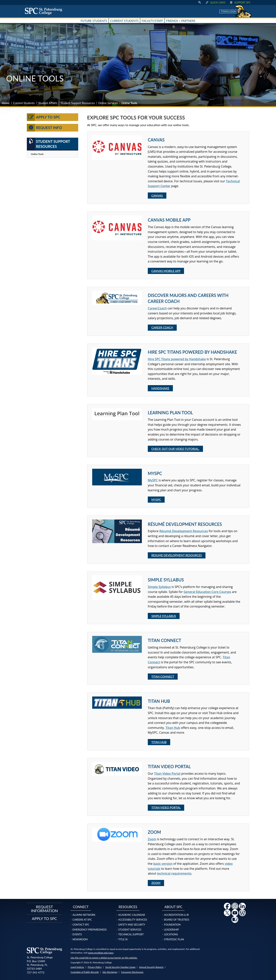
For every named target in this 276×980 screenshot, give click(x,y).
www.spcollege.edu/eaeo (101, 953)
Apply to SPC (44, 117)
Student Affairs (48, 103)
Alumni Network (84, 915)
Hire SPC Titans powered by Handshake (177, 359)
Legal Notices (77, 967)
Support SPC (240, 2)
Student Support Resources (78, 103)
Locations (171, 934)
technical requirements (174, 873)
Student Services (130, 930)
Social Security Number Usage (120, 967)
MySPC (153, 480)
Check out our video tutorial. (175, 449)
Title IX (123, 939)
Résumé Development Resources (184, 531)
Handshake (160, 388)
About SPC (173, 907)
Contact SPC (81, 925)
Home (6, 103)
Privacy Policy (95, 967)
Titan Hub (173, 728)
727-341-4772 (36, 972)
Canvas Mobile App (166, 271)
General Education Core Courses (207, 592)
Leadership (171, 930)
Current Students (24, 103)
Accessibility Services (133, 920)
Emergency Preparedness (90, 930)
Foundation (172, 925)
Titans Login (229, 11)
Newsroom (80, 939)
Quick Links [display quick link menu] (215, 2)
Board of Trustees (177, 920)
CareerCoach (157, 308)
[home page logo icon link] (45, 11)
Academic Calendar (132, 915)
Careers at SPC (82, 920)
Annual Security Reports (151, 967)
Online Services (108, 103)
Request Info (44, 128)
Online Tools (37, 154)
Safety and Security (132, 925)
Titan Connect (163, 677)
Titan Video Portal (167, 774)
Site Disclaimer (110, 972)
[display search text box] (200, 2)
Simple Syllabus (159, 587)
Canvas (157, 196)
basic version (163, 864)
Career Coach (162, 327)
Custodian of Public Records (85, 972)
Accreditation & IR (176, 915)
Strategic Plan (174, 939)
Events (77, 934)
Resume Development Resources (177, 555)
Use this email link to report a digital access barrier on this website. (104, 958)
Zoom (152, 839)
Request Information (44, 909)
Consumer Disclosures (132, 972)
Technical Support (131, 934)
